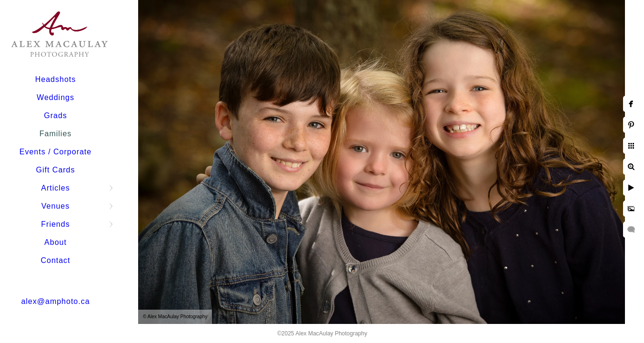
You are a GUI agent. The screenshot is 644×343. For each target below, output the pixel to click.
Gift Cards (55, 170)
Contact (55, 260)
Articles (55, 188)
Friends (55, 224)
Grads (55, 116)
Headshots (56, 79)
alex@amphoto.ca (55, 301)
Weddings (55, 97)
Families (56, 134)
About (55, 242)
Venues (55, 206)
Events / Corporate (55, 152)
